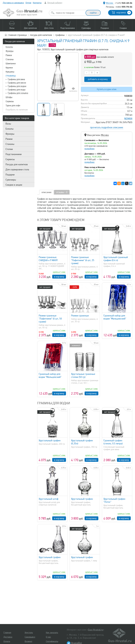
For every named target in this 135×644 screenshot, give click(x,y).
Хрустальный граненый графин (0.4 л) (116, 259)
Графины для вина (16, 79)
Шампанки (11, 63)
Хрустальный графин (50, 440)
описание (46, 192)
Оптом (28, 3)
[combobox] (70, 13)
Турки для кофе (13, 105)
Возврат (28, 641)
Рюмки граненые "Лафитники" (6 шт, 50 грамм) (50, 319)
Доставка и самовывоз (13, 3)
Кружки (9, 68)
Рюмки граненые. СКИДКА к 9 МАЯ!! (48, 259)
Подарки (10, 175)
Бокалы (9, 47)
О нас (48, 637)
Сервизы (10, 101)
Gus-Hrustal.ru (96, 630)
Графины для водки (17, 86)
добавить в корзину (98, 79)
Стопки (9, 149)
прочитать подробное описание (107, 127)
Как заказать (52, 633)
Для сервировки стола (17, 170)
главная (17, 35)
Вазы (8, 124)
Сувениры (11, 180)
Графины (11, 76)
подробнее (89, 149)
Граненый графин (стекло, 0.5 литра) (113, 442)
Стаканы (10, 59)
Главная (7, 633)
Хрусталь (29, 633)
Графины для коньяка (18, 93)
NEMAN (128, 119)
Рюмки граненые (80, 316)
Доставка (8, 637)
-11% (52, 45)
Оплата (7, 641)
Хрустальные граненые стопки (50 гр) (83, 375)
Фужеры (10, 51)
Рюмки (9, 55)
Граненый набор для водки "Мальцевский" (115, 317)
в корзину (59, 277)
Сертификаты (52, 641)
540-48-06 (123, 3)
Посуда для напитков (15, 41)
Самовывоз (30, 637)
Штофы (9, 97)
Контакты (37, 3)
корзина (124, 13)
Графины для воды (17, 90)
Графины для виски (17, 83)
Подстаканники (14, 154)
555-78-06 (124, 7)
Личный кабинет (55, 3)
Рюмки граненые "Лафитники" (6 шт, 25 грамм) (83, 260)
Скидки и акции (14, 185)
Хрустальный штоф (49, 499)
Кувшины (10, 72)
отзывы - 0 (62, 192)
